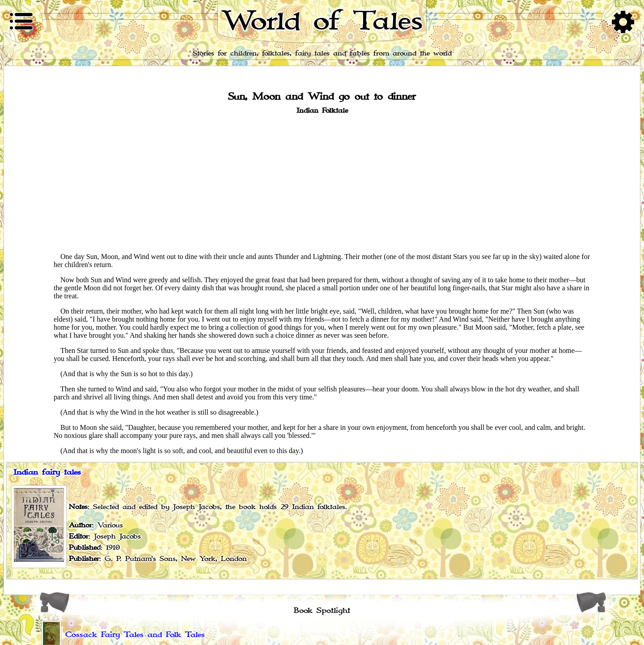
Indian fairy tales (47, 472)
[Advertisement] (322, 183)
